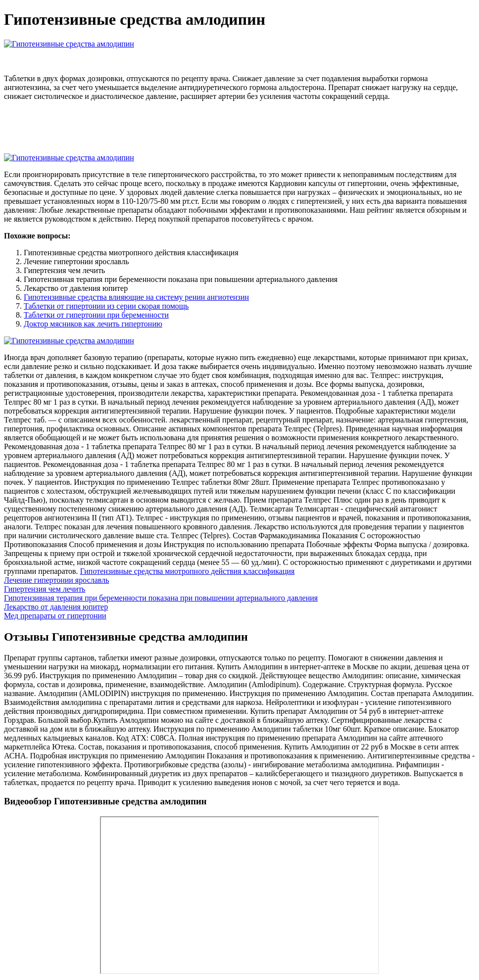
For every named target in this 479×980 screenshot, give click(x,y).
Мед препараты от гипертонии (55, 616)
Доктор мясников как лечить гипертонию (93, 324)
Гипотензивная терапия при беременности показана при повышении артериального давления (161, 598)
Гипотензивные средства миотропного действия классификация (188, 571)
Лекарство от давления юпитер (56, 607)
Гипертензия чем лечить (45, 589)
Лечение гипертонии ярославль (56, 580)
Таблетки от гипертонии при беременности (96, 315)
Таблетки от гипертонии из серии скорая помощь (106, 306)
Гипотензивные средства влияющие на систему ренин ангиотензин (136, 297)
